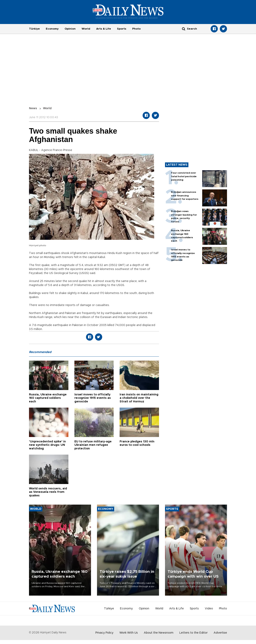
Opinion (70, 29)
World (86, 29)
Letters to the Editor (193, 633)
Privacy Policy (104, 633)
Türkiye (34, 29)
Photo (136, 29)
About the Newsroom (159, 633)
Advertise (220, 633)
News (33, 108)
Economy (52, 29)
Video (209, 609)
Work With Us (129, 633)
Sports (122, 29)
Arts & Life (104, 29)
